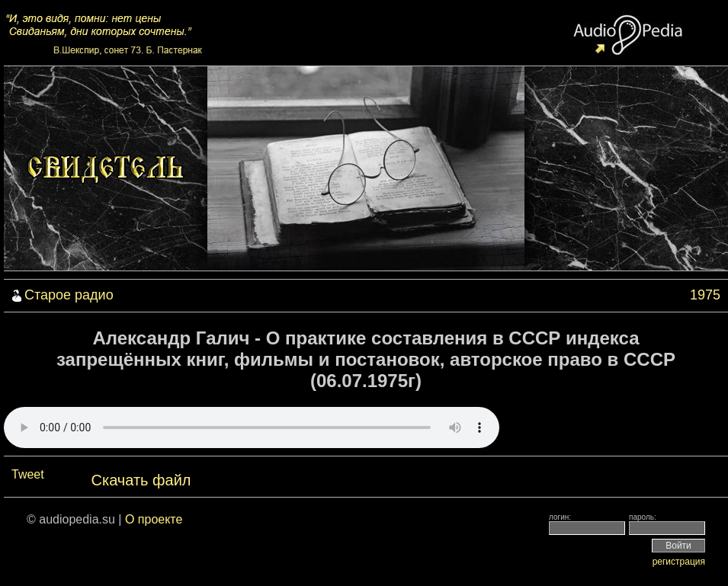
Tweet (28, 474)
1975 (705, 295)
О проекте (154, 519)
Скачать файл (141, 480)
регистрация (679, 562)
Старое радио (69, 295)
